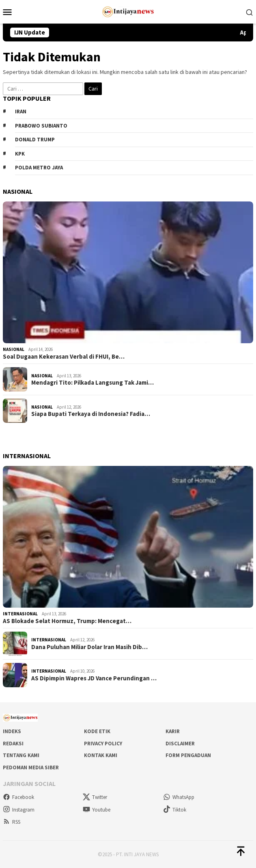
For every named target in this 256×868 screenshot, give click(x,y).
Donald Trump (35, 140)
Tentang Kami (21, 755)
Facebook (18, 797)
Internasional (20, 614)
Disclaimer (180, 744)
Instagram (19, 810)
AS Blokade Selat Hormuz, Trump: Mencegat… (67, 621)
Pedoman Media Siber (31, 767)
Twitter (95, 797)
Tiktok (175, 810)
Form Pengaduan (188, 755)
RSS (12, 822)
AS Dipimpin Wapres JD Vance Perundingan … (94, 678)
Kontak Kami (101, 755)
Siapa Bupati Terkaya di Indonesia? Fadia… (91, 414)
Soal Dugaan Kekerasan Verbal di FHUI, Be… (64, 357)
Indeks (12, 731)
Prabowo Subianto (41, 126)
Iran (21, 111)
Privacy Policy (103, 744)
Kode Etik (97, 731)
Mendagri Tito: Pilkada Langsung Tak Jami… (93, 383)
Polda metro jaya (39, 168)
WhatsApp (179, 797)
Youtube (97, 810)
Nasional (14, 349)
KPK (20, 154)
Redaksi (13, 744)
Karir (173, 731)
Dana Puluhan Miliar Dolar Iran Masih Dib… (89, 647)
